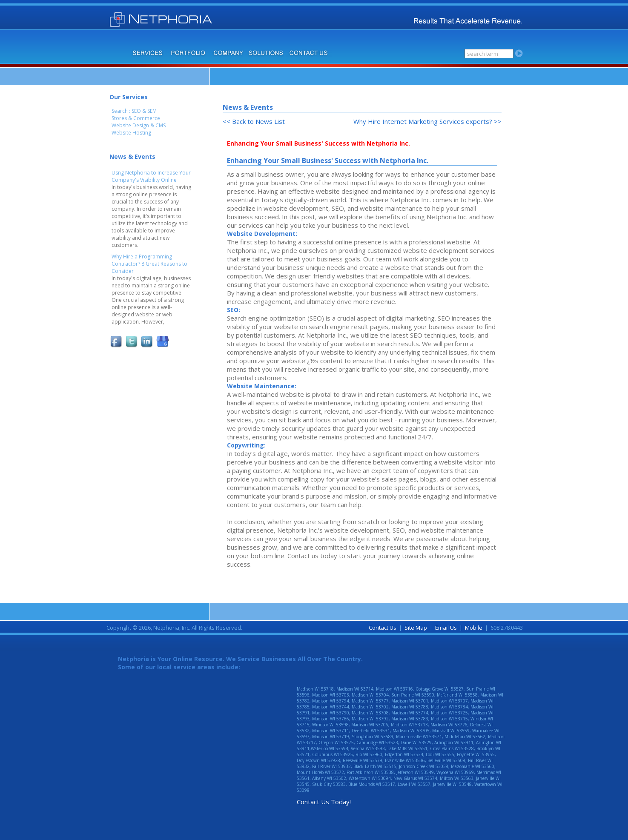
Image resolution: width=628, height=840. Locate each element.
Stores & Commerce (136, 118)
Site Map (416, 628)
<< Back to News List (254, 121)
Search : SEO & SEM (134, 111)
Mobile (474, 628)
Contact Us (383, 628)
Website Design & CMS (139, 125)
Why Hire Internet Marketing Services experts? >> (427, 121)
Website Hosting (131, 133)
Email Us (446, 628)
